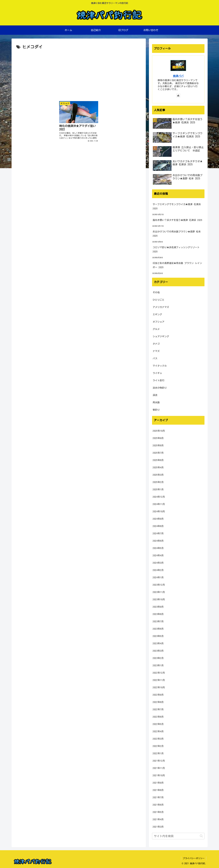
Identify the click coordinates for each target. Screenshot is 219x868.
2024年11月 (159, 504)
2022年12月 (159, 673)
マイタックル (160, 366)
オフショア (159, 322)
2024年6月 (158, 541)
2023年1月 (158, 665)
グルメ (156, 329)
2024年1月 (158, 577)
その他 (156, 292)
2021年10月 (159, 775)
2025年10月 (159, 431)
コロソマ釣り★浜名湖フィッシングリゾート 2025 (176, 249)
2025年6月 (158, 460)
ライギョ (157, 373)
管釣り (156, 410)
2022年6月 (158, 717)
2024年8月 (158, 526)
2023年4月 (158, 643)
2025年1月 (158, 489)
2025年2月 (158, 482)
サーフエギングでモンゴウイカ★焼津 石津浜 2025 (177, 206)
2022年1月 (158, 753)
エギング (157, 314)
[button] (201, 836)
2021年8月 (158, 790)
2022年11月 (159, 680)
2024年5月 (158, 548)
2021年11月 (159, 768)
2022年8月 (158, 702)
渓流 (155, 395)
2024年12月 (159, 497)
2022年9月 (158, 695)
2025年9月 (158, 438)
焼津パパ (178, 76)
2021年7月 (158, 797)
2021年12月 (159, 761)
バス (155, 358)
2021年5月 (158, 812)
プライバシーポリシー (194, 858)
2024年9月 (158, 519)
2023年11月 (159, 592)
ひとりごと (159, 300)
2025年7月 (158, 453)
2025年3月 (158, 475)
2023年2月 (158, 658)
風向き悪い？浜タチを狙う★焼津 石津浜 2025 (177, 220)
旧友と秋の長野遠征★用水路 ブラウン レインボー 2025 (177, 265)
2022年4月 (158, 731)
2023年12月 (159, 585)
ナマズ (156, 351)
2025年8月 (158, 445)
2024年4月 (158, 555)
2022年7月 (158, 709)
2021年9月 (158, 783)
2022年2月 (158, 746)
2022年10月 (159, 687)
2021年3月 (158, 827)
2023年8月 (158, 614)
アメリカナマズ (161, 307)
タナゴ (156, 344)
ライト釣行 (159, 380)
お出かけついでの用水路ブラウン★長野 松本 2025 (177, 234)
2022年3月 (158, 739)
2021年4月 (158, 819)
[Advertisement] (79, 74)
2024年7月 (158, 533)
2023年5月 (158, 636)
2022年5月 (158, 724)
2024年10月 (159, 511)
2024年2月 (158, 570)
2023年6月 (158, 629)
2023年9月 (158, 607)
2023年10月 (159, 599)
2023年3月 (158, 651)
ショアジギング (161, 336)
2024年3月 (158, 563)
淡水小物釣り (160, 388)
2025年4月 (158, 467)
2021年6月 (158, 805)
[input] (178, 836)
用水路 (156, 402)
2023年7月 (158, 621)
